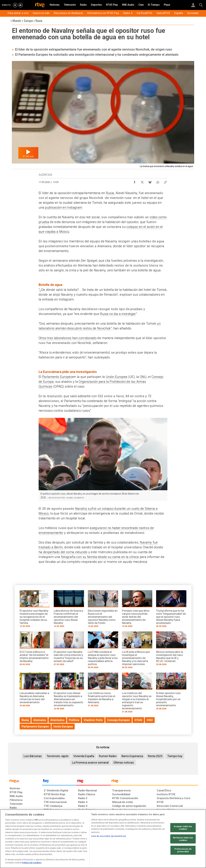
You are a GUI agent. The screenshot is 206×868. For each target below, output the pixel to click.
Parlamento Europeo (57, 377)
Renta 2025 (155, 756)
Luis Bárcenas (33, 756)
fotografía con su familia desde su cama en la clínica (100, 557)
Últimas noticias (124, 762)
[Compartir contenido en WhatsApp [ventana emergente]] (158, 181)
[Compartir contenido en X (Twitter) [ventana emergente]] (142, 181)
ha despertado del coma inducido (63, 552)
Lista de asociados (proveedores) (109, 836)
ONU (143, 377)
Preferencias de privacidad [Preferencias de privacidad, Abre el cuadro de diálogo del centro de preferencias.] (183, 850)
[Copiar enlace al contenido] (165, 181)
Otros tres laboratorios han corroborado (68, 338)
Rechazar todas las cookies (183, 839)
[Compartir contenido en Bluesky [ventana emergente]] (150, 181)
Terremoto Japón (58, 756)
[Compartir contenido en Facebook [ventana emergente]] (135, 181)
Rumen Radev (108, 756)
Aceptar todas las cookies (183, 828)
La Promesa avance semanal (90, 762)
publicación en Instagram (64, 207)
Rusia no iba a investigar (118, 314)
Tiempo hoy (175, 756)
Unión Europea (117, 377)
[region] (103, 839)
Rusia (110, 193)
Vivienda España (84, 756)
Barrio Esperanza (132, 756)
